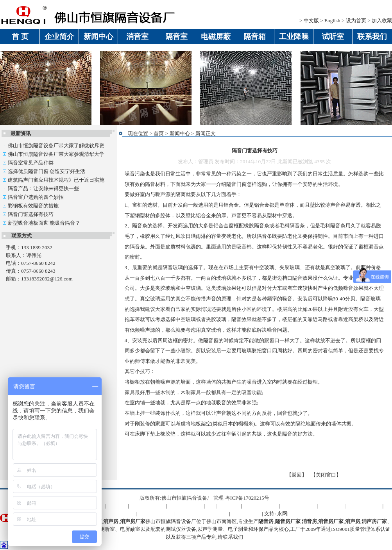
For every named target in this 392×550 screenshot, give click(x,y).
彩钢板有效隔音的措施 (30, 206)
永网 (282, 513)
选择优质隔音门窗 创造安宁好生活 (44, 171)
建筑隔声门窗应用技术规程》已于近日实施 (53, 180)
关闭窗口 (326, 475)
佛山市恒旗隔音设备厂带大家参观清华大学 (53, 154)
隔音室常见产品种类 (28, 163)
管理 (218, 498)
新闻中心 (180, 133)
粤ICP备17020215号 (247, 498)
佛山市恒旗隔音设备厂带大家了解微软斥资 (53, 146)
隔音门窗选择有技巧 (28, 214)
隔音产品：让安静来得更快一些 (41, 188)
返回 (297, 475)
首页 (159, 133)
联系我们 (233, 537)
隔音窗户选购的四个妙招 (33, 197)
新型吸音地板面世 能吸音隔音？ (41, 223)
